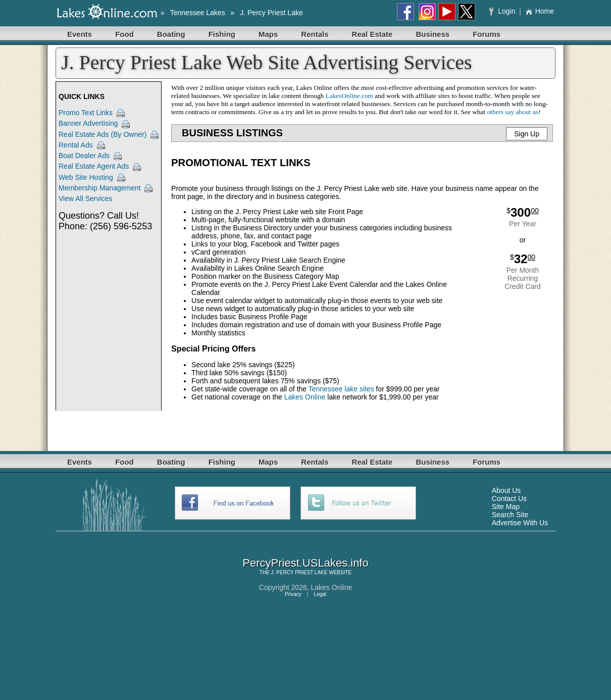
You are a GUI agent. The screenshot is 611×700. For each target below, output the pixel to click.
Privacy (293, 594)
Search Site (510, 515)
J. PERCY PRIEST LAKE (299, 572)
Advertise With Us (520, 523)
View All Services (85, 198)
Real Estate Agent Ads (94, 166)
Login (503, 11)
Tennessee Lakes (198, 13)
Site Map (506, 507)
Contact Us (509, 498)
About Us (506, 490)
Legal (320, 594)
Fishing (222, 34)
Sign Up (527, 134)
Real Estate (372, 34)
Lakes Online (305, 397)
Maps (268, 34)
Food (124, 34)
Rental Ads (76, 145)
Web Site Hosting (86, 177)
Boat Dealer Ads (84, 156)
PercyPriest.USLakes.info (305, 563)
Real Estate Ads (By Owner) (103, 134)
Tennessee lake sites (341, 389)
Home (540, 11)
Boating (171, 34)
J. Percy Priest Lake (271, 13)
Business (432, 34)
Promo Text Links (86, 113)
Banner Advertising (88, 123)
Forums (487, 34)
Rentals (315, 34)
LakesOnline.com (349, 96)
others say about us (513, 112)
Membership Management (100, 188)
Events (80, 34)
